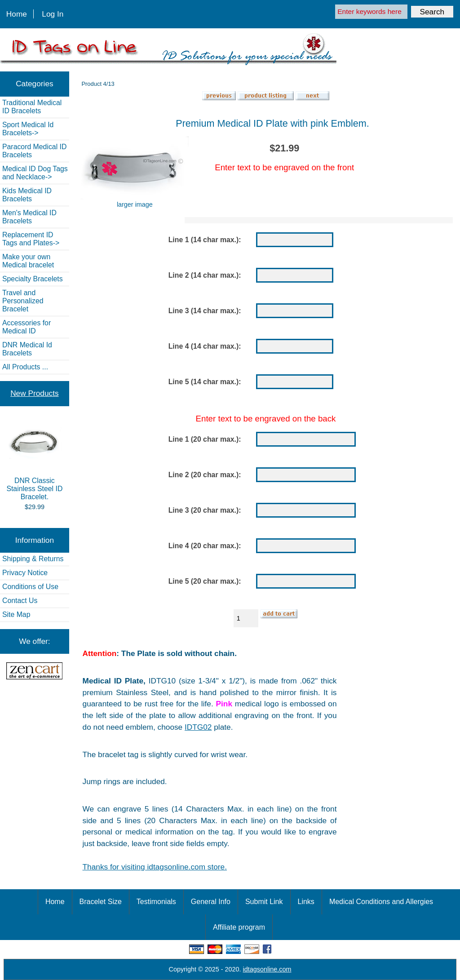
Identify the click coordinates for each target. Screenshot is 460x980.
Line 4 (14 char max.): (205, 346)
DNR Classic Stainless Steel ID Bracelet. (34, 461)
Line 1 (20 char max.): (205, 439)
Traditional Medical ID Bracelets (32, 107)
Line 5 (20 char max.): (205, 581)
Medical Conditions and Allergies (381, 902)
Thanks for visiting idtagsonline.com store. (155, 867)
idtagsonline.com (267, 969)
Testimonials (156, 902)
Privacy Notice (25, 573)
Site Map (16, 614)
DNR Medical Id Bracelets (27, 349)
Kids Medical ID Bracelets (27, 195)
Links (306, 902)
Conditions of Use (30, 587)
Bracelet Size (101, 902)
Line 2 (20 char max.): (205, 475)
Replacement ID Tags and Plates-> (31, 239)
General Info (211, 902)
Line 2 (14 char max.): (205, 275)
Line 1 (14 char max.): (205, 240)
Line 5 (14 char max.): (205, 382)
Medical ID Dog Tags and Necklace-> (35, 173)
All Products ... (25, 367)
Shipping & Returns (33, 559)
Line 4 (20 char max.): (205, 546)
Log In (53, 14)
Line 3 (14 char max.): (205, 311)
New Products (34, 393)
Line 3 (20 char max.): (205, 510)
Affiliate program (239, 927)
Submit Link (264, 902)
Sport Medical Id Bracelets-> (28, 129)
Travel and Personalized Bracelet (23, 301)
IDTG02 (198, 727)
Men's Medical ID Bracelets (29, 217)
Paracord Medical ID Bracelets (34, 151)
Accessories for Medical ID (27, 327)
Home (17, 14)
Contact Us (20, 601)
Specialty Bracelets (33, 279)
